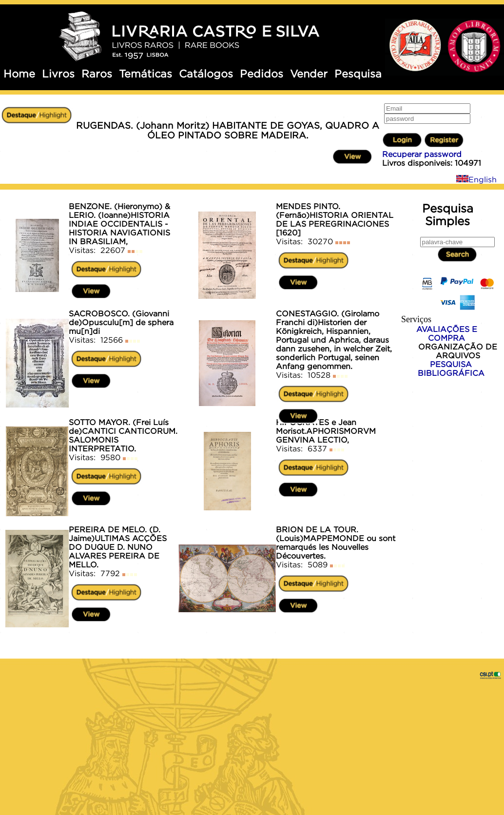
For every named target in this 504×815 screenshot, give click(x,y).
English (476, 179)
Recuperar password (422, 154)
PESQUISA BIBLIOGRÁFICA (451, 369)
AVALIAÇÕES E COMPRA (447, 333)
